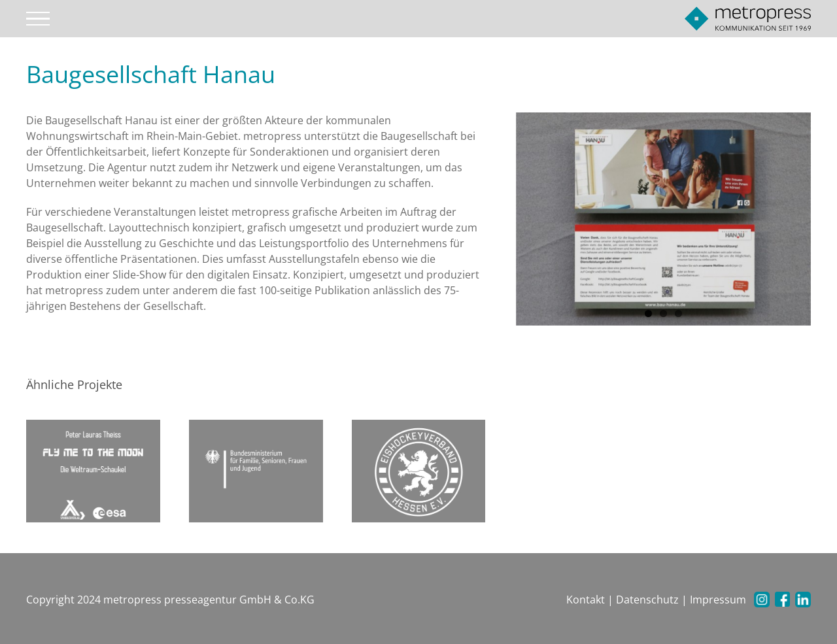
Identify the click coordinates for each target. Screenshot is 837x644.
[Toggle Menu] (38, 19)
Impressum (718, 600)
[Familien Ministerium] (256, 470)
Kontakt (586, 600)
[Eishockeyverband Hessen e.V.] (419, 470)
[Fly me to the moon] (93, 470)
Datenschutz (647, 600)
